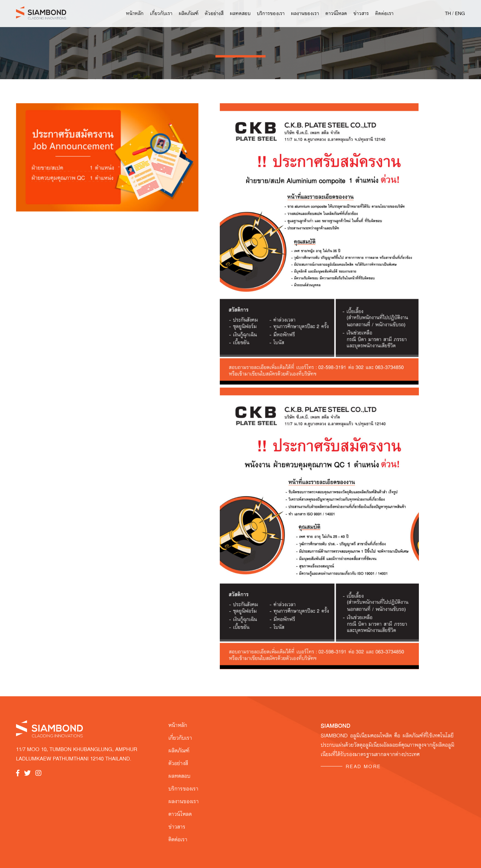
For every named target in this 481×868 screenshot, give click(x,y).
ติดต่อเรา (384, 13)
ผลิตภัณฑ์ (189, 13)
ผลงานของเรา (305, 13)
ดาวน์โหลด (336, 13)
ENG (460, 13)
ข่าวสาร (361, 13)
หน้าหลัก (135, 13)
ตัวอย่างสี (214, 13)
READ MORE (363, 766)
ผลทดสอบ (240, 13)
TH (448, 13)
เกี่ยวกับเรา (161, 13)
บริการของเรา (271, 13)
